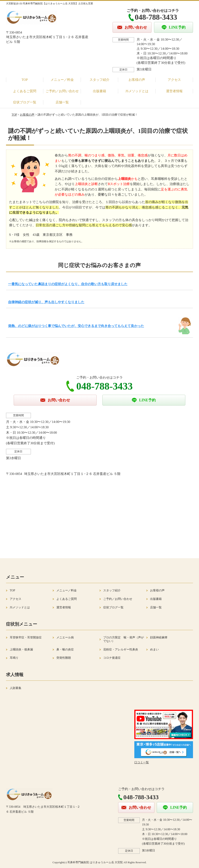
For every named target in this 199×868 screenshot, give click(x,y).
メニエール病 (65, 637)
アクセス (174, 80)
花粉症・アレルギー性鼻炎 (121, 649)
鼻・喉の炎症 (65, 649)
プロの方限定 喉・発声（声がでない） (124, 639)
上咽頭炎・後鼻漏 (21, 649)
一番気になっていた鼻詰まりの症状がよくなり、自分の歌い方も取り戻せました (68, 284)
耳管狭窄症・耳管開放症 (26, 637)
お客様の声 (137, 80)
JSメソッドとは (137, 91)
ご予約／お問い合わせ (62, 91)
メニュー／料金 (62, 80)
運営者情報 (174, 91)
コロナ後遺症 (112, 658)
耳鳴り (14, 658)
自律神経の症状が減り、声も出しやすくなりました (46, 302)
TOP (25, 80)
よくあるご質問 (25, 91)
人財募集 (16, 688)
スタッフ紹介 (99, 80)
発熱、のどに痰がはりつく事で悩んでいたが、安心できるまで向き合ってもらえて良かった (76, 326)
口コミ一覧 (142, 762)
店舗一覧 (62, 102)
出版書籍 (99, 91)
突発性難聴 (64, 658)
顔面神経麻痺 (159, 637)
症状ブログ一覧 (25, 102)
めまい (154, 649)
